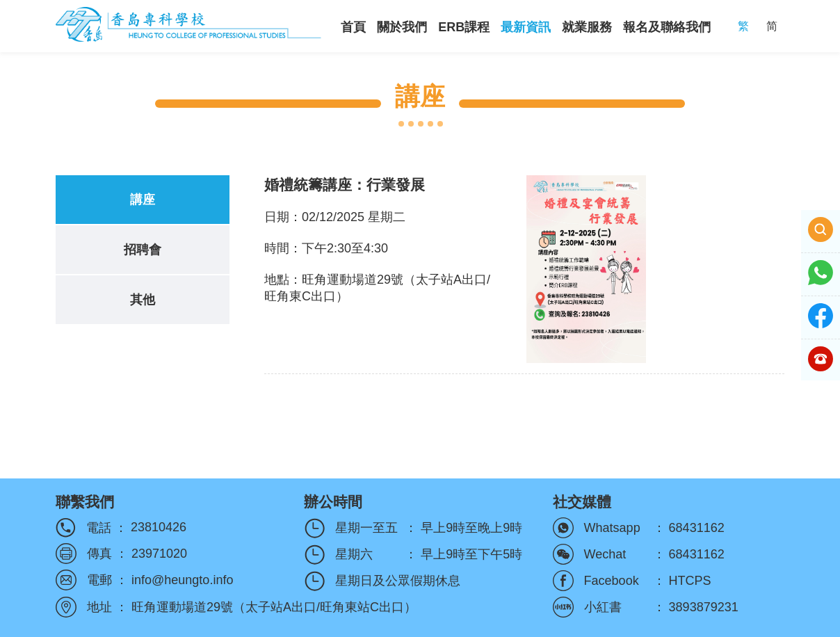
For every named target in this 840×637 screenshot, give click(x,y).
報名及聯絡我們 (667, 27)
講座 (143, 200)
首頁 (353, 27)
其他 (143, 300)
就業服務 (587, 27)
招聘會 (143, 250)
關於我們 (402, 27)
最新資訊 (526, 27)
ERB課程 (464, 27)
